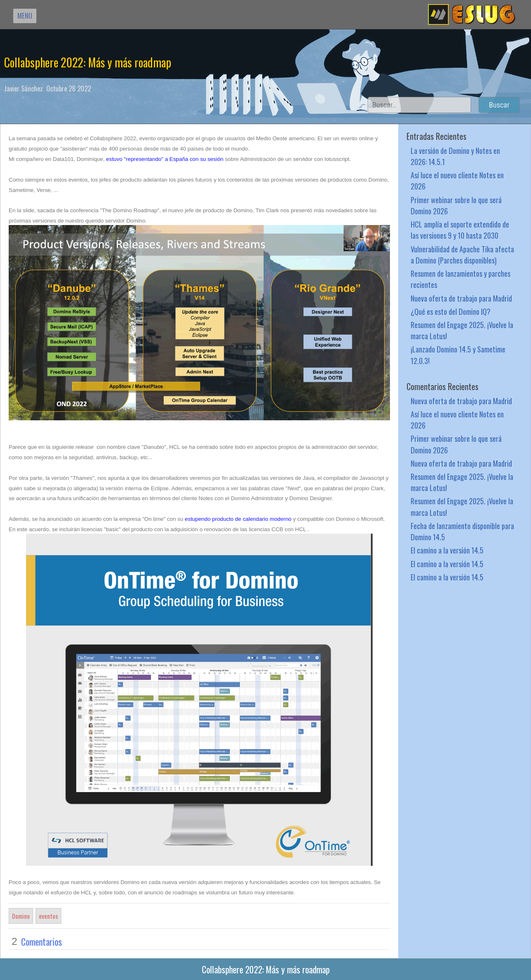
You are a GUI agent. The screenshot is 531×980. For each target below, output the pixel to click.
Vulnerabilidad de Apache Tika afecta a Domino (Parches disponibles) (462, 254)
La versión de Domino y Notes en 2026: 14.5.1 (455, 156)
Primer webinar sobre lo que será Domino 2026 (456, 205)
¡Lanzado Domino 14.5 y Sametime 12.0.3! (458, 355)
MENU (25, 16)
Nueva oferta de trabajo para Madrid (461, 298)
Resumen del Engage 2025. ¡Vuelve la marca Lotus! (462, 330)
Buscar (499, 105)
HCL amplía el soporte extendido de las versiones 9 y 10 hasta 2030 (460, 230)
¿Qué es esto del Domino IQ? (451, 311)
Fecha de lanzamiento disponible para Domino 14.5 (462, 531)
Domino (21, 916)
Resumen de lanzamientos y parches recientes (460, 279)
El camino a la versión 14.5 (447, 550)
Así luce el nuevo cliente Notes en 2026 (457, 180)
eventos (48, 916)
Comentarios (42, 942)
